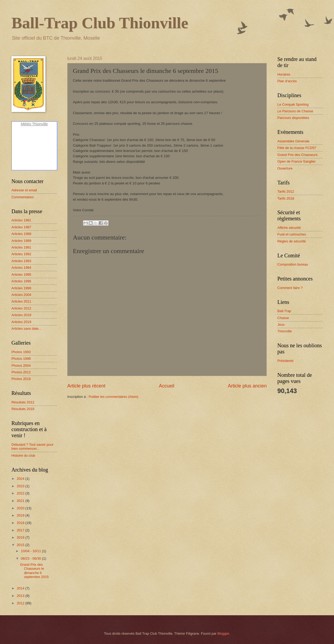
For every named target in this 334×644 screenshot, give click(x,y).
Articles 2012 (21, 308)
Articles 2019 (21, 322)
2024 (21, 479)
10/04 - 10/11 (31, 551)
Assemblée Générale (293, 141)
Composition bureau (293, 264)
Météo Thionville (34, 124)
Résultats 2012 (23, 402)
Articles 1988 (21, 234)
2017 (21, 530)
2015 (21, 545)
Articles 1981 (21, 220)
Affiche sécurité (289, 228)
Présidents (285, 361)
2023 (21, 486)
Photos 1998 (21, 359)
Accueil (166, 386)
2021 (21, 501)
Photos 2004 (21, 366)
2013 (21, 596)
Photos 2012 (21, 372)
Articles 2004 (21, 295)
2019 (21, 515)
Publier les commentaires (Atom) (113, 397)
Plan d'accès (287, 81)
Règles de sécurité (292, 241)
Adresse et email (24, 190)
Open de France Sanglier (297, 161)
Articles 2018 (21, 315)
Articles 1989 (21, 241)
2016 (21, 537)
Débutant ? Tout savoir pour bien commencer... (32, 447)
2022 (21, 493)
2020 (21, 508)
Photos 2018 (21, 379)
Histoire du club (23, 455)
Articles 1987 (21, 227)
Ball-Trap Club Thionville (100, 23)
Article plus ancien (247, 386)
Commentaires (23, 197)
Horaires (284, 74)
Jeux (281, 325)
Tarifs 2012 (286, 191)
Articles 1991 (21, 247)
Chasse (283, 318)
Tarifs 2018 (286, 198)
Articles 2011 (21, 301)
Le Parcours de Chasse (295, 111)
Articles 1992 (21, 254)
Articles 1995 (21, 274)
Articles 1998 (21, 288)
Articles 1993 (21, 261)
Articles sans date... (26, 329)
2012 (21, 603)
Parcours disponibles (293, 118)
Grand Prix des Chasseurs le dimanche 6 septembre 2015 (34, 571)
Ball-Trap (284, 311)
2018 (21, 523)
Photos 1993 (21, 352)
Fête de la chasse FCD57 (297, 148)
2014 (21, 588)
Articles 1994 (21, 268)
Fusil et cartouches (292, 234)
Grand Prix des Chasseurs (297, 155)
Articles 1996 (21, 281)
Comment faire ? (290, 288)
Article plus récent (86, 386)
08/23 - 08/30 (31, 558)
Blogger (223, 633)
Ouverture (285, 168)
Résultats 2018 (23, 409)
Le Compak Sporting (293, 104)
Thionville (285, 331)
